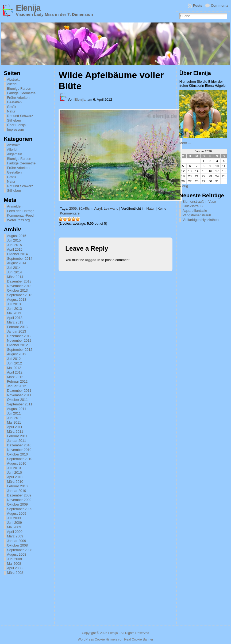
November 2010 (19, 450)
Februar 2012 (17, 381)
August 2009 (17, 513)
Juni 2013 (14, 309)
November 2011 (19, 395)
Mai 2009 (14, 527)
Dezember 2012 (19, 336)
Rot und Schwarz (20, 116)
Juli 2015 (14, 240)
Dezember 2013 (19, 281)
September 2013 (20, 295)
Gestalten (14, 102)
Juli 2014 (14, 268)
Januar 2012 (16, 386)
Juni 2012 (14, 363)
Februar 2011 (17, 436)
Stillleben (14, 120)
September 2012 (20, 350)
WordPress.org (18, 220)
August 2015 (17, 236)
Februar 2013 (17, 327)
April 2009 (15, 532)
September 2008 (20, 550)
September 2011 (20, 404)
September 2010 (20, 459)
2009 (73, 208)
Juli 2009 (14, 518)
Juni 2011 (14, 418)
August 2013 (17, 300)
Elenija (28, 8)
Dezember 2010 (19, 445)
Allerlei (12, 84)
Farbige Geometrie (21, 93)
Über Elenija (16, 125)
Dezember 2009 (19, 495)
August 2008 (17, 554)
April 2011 (15, 427)
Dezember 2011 (19, 391)
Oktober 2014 (17, 254)
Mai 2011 (14, 422)
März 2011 (15, 432)
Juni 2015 (14, 245)
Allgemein (14, 154)
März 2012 (15, 377)
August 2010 (17, 463)
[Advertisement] (205, 298)
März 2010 (15, 482)
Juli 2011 (14, 413)
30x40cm (86, 208)
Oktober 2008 (17, 545)
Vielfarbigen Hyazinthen (201, 220)
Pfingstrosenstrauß (197, 215)
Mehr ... (185, 143)
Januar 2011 (16, 441)
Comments (220, 5)
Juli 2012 (14, 359)
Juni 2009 (14, 523)
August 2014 (17, 263)
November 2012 (19, 340)
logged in (93, 260)
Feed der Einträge (21, 211)
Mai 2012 (14, 368)
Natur (11, 111)
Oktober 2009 (17, 504)
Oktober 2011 (17, 400)
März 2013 (15, 322)
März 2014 (15, 277)
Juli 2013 (14, 304)
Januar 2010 (16, 491)
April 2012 (15, 372)
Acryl (98, 208)
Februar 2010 (17, 486)
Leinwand (111, 208)
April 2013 (15, 318)
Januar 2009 (16, 541)
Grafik (11, 107)
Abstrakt (13, 79)
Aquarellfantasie (195, 211)
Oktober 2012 (17, 345)
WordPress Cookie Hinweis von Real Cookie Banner (115, 639)
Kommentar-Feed (20, 215)
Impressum (15, 129)
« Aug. (184, 186)
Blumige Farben (19, 88)
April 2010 (15, 477)
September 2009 (20, 509)
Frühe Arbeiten (18, 98)
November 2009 (19, 500)
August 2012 (17, 354)
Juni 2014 (14, 272)
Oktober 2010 (17, 454)
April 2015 (15, 249)
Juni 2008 (14, 559)
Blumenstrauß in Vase (199, 202)
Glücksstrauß (193, 206)
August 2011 (17, 409)
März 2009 (15, 536)
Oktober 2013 (17, 290)
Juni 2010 (14, 472)
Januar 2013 (16, 331)
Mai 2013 (14, 313)
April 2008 (15, 568)
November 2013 (19, 286)
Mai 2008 (14, 564)
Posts (198, 5)
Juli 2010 (14, 468)
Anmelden (15, 206)
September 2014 (20, 259)
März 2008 (15, 573)
